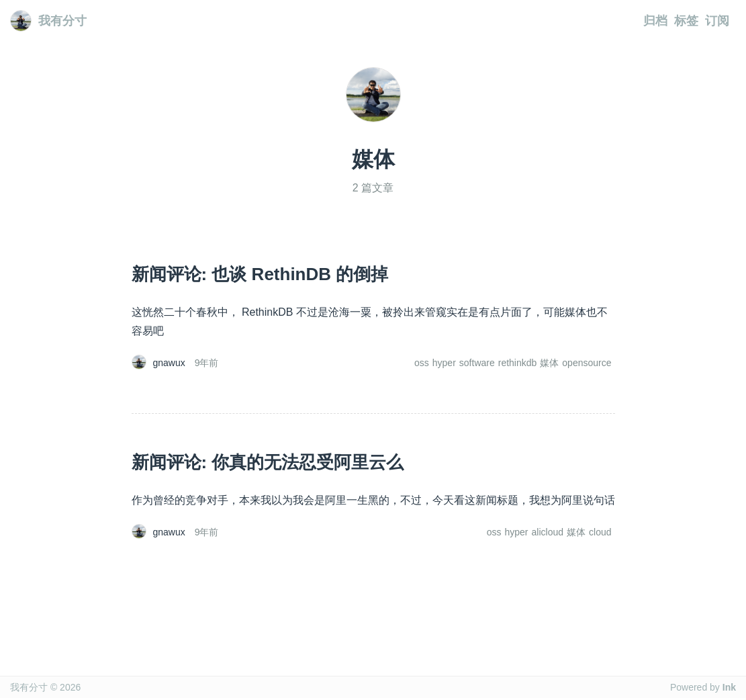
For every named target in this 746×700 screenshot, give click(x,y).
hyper (444, 363)
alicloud (548, 532)
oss (422, 363)
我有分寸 (48, 21)
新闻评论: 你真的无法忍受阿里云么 (268, 462)
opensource (587, 363)
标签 (686, 21)
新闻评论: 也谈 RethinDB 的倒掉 (260, 274)
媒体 (549, 363)
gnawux (169, 363)
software (477, 363)
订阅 (717, 21)
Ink (729, 687)
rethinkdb (518, 363)
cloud (600, 532)
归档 (655, 21)
